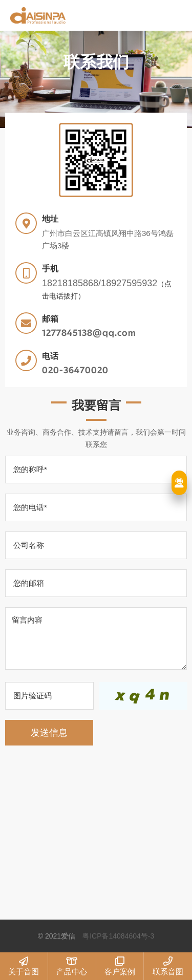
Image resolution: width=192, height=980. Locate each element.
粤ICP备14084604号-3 (118, 936)
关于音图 (24, 966)
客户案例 (120, 966)
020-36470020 (75, 371)
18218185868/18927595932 (100, 283)
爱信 (82, 15)
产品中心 (72, 966)
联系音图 (168, 966)
